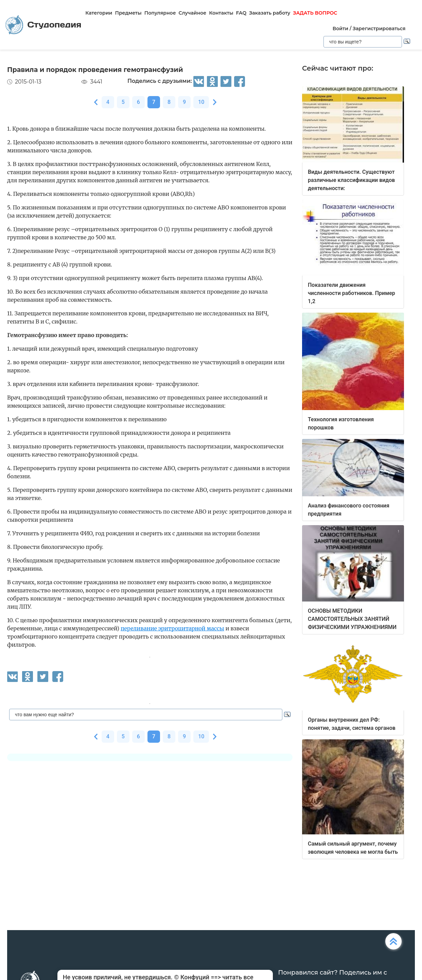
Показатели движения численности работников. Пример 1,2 (351, 293)
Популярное (160, 13)
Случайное (193, 13)
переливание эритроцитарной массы (172, 628)
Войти (340, 29)
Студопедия (43, 25)
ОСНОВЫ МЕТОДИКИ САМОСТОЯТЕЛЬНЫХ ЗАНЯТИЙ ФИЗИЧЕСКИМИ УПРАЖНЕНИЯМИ (352, 619)
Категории (99, 13)
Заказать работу (270, 13)
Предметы (128, 13)
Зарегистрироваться (379, 29)
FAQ (241, 13)
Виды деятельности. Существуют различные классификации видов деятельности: (351, 180)
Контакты (221, 13)
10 (201, 102)
